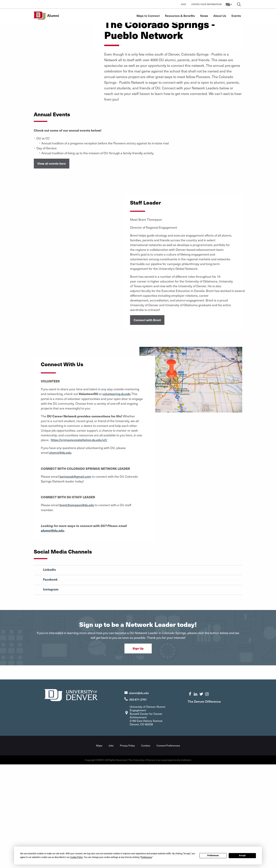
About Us (220, 16)
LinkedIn (50, 674)
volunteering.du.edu (117, 498)
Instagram (51, 693)
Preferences (213, 856)
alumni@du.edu (61, 557)
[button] (229, 4)
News (204, 16)
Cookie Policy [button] (76, 857)
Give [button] (184, 4)
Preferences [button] (146, 857)
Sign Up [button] (138, 752)
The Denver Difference (206, 805)
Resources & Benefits (180, 16)
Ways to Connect (148, 16)
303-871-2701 (138, 803)
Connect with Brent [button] (147, 425)
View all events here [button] (52, 268)
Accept (242, 856)
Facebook (50, 683)
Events (236, 16)
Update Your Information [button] (206, 4)
